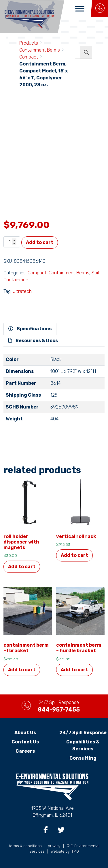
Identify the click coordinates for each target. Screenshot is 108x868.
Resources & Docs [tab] (33, 341)
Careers (25, 751)
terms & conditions (25, 846)
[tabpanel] (54, 392)
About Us (25, 733)
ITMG (75, 851)
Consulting (83, 758)
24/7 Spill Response (83, 733)
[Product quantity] (12, 242)
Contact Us (25, 742)
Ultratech (22, 291)
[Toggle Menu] (80, 9)
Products (29, 43)
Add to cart (40, 242)
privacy (54, 846)
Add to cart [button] (22, 567)
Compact (29, 57)
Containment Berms (40, 50)
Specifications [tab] (30, 329)
